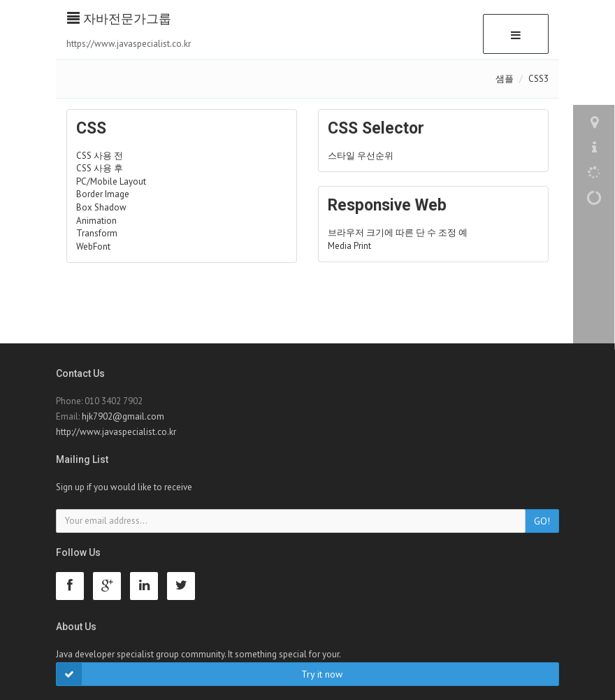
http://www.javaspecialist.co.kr (116, 432)
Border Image (103, 194)
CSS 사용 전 (100, 156)
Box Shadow (101, 207)
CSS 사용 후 (100, 168)
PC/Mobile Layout (111, 181)
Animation (96, 221)
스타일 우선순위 (361, 156)
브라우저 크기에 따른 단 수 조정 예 (398, 233)
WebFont (93, 247)
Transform (97, 233)
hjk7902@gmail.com (123, 416)
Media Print (349, 246)
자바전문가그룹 (119, 19)
